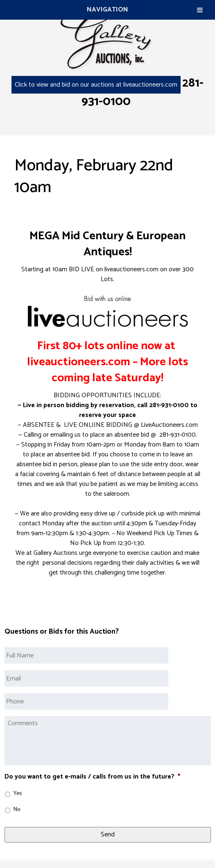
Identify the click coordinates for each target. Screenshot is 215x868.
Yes (18, 794)
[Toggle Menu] (200, 10)
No (17, 810)
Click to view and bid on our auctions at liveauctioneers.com (96, 85)
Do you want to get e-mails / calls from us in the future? (92, 777)
